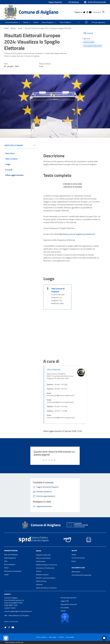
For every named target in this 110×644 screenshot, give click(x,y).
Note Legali (52, 637)
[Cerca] (104, 12)
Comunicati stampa (78, 558)
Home (6, 28)
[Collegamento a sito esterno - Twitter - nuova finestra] (84, 12)
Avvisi (20, 28)
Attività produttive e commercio (46, 565)
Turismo (39, 571)
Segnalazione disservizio (69, 604)
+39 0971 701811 (10, 608)
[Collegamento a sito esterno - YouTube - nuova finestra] (90, 12)
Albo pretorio (76, 572)
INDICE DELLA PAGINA (14, 145)
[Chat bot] (104, 638)
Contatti (7, 594)
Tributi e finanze (41, 581)
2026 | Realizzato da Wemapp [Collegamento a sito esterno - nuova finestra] (14, 642)
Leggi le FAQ (65, 601)
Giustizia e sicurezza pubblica (46, 578)
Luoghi (6, 574)
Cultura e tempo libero (43, 558)
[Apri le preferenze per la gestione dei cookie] (6, 638)
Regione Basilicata (55, 2)
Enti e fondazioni (10, 564)
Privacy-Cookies (41, 637)
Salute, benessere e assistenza (46, 588)
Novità (13, 28)
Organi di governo (10, 558)
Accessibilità (65, 608)
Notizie (74, 555)
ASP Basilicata (74, 2)
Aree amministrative (11, 555)
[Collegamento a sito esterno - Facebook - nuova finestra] (87, 12)
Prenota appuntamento (69, 598)
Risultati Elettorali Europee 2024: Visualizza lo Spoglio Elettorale (48, 28)
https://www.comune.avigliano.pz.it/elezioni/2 (77, 234)
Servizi (39, 551)
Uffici (6, 561)
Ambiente (39, 585)
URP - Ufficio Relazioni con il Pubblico (17, 615)
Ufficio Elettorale (54, 370)
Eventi (74, 561)
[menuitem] (64, 22)
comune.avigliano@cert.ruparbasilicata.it (18, 611)
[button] (95, 2)
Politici (6, 568)
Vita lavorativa (41, 561)
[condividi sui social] (88, 33)
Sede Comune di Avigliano (58, 290)
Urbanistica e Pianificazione (45, 568)
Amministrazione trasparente (81, 575)
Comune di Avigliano (39, 12)
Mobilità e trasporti (42, 575)
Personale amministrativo (13, 571)
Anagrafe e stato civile (43, 555)
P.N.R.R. (63, 611)
